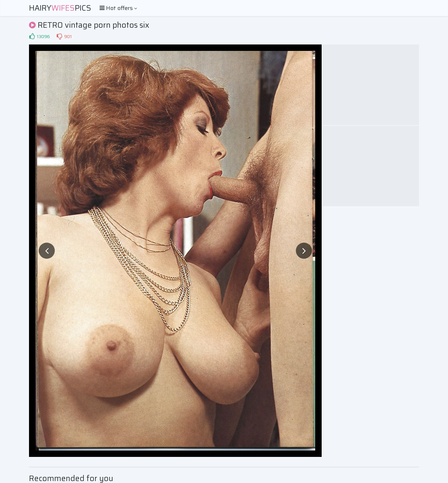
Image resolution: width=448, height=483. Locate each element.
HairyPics (60, 8)
